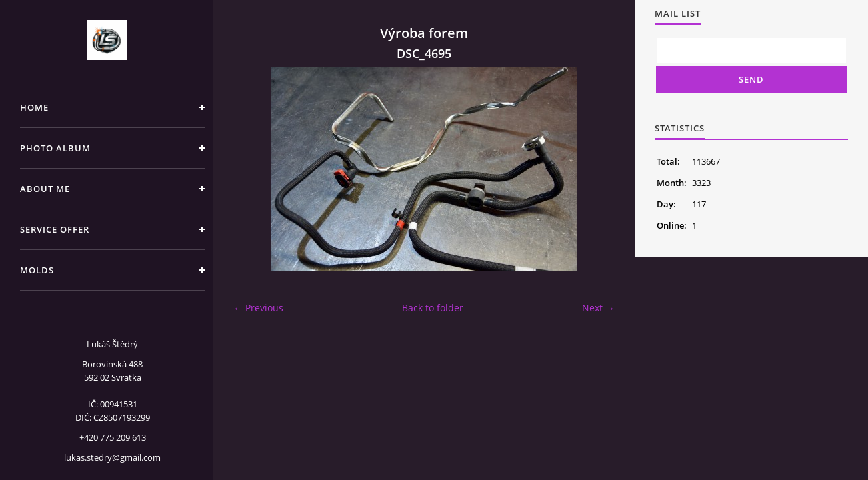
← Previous (258, 308)
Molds (37, 270)
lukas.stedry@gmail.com (112, 457)
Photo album (55, 148)
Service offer (55, 229)
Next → (598, 308)
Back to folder (433, 308)
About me (45, 189)
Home (34, 107)
